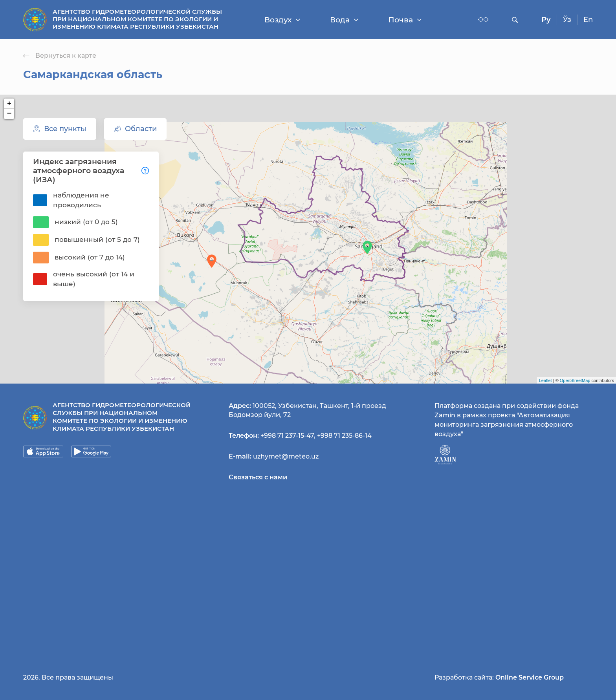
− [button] (9, 114)
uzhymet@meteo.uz (286, 456)
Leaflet (545, 380)
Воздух (282, 20)
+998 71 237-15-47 (287, 436)
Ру (546, 20)
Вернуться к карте (60, 56)
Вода (344, 20)
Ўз (567, 20)
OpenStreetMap (575, 380)
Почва (405, 20)
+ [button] (9, 104)
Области (135, 129)
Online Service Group (530, 677)
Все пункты (60, 129)
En (588, 20)
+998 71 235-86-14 (344, 436)
